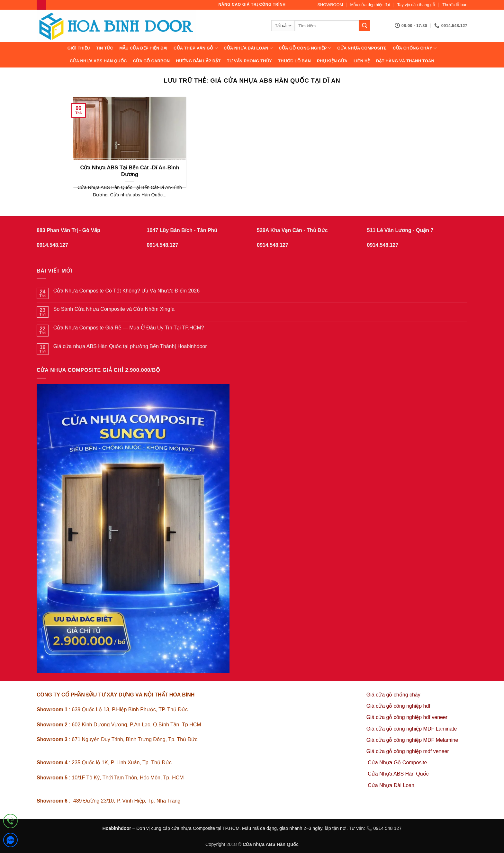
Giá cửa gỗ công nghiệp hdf (398, 706)
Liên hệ (362, 61)
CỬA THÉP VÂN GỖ (196, 48)
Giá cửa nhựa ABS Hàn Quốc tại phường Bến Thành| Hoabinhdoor (130, 346)
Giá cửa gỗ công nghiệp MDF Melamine (412, 740)
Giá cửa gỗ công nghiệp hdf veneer (407, 717)
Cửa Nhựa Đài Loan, (392, 785)
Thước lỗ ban (455, 5)
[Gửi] (364, 26)
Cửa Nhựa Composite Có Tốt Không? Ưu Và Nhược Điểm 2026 (126, 291)
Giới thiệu (79, 48)
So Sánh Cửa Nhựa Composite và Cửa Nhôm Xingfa (114, 309)
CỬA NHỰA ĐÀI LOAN (248, 48)
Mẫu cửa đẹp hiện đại (370, 5)
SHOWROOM (330, 5)
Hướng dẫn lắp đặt (198, 61)
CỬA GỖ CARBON (152, 61)
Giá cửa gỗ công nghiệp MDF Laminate (412, 729)
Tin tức (105, 48)
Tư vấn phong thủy (249, 61)
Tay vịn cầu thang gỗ (416, 5)
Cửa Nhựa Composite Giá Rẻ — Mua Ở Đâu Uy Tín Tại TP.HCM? (129, 328)
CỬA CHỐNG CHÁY (415, 48)
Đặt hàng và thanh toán (405, 61)
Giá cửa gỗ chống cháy (393, 695)
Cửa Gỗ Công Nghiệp (305, 48)
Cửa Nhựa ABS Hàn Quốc (98, 61)
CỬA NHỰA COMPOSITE (362, 48)
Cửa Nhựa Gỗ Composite (398, 763)
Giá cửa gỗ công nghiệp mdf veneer (408, 751)
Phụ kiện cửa (332, 61)
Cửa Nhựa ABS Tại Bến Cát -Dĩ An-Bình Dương (130, 171)
